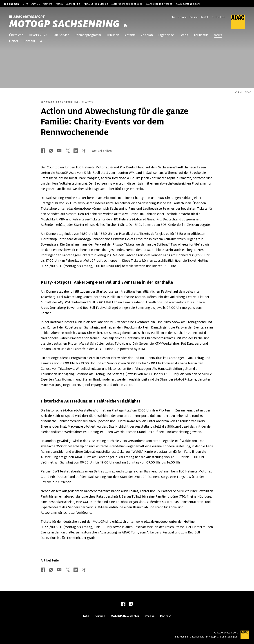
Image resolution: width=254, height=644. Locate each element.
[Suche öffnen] (41, 41)
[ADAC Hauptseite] (235, 22)
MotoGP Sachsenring (68, 4)
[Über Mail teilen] (59, 151)
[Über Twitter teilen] (68, 151)
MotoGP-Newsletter (125, 616)
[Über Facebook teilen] (43, 151)
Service (182, 17)
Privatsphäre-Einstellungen (222, 637)
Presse (194, 17)
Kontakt (205, 17)
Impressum (182, 637)
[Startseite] (125, 26)
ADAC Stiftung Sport (188, 4)
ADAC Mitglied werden (159, 4)
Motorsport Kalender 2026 (127, 4)
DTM (25, 4)
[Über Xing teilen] (84, 151)
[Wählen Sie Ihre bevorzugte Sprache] (221, 17)
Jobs (172, 17)
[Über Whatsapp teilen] (51, 151)
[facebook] (123, 604)
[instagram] (131, 604)
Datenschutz (197, 637)
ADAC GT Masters (42, 4)
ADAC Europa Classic (96, 4)
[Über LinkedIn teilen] (76, 151)
